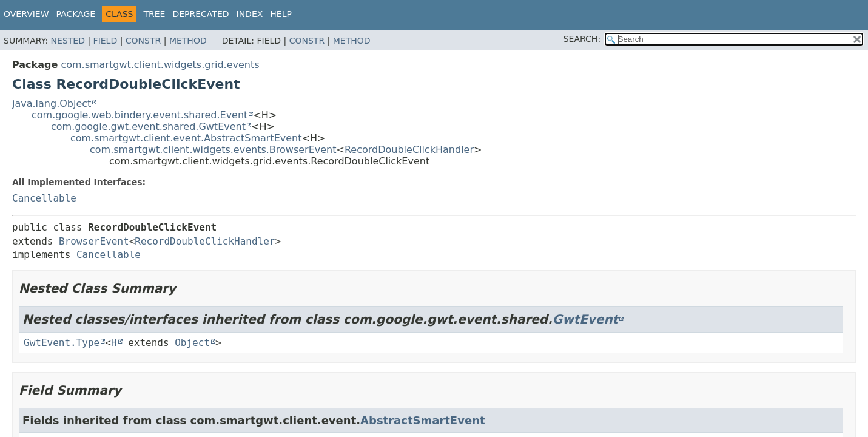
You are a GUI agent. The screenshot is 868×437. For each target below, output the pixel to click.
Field (106, 41)
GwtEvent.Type (62, 343)
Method (188, 41)
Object (192, 343)
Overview (26, 14)
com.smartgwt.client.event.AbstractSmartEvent (186, 138)
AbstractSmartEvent (422, 420)
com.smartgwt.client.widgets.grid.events (160, 65)
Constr (143, 41)
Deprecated (200, 14)
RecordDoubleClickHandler (409, 150)
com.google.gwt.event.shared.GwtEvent (148, 127)
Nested (68, 41)
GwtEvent (586, 319)
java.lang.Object (52, 103)
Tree (154, 14)
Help (281, 14)
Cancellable (44, 198)
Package (76, 14)
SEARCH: (582, 39)
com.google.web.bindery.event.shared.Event (140, 115)
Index (250, 14)
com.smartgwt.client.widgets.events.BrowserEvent (213, 150)
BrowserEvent (94, 241)
